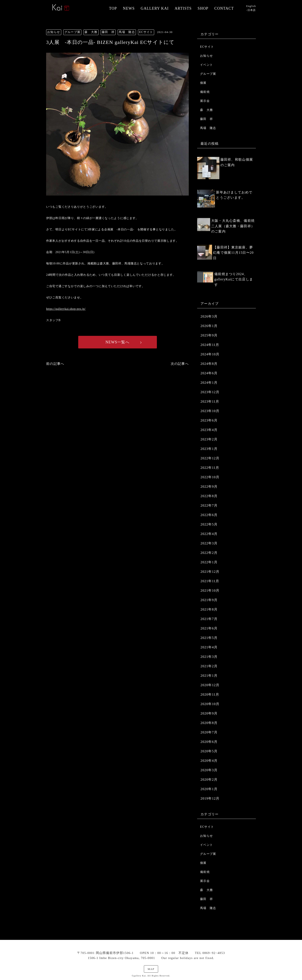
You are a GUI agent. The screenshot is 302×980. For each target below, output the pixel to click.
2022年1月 (209, 562)
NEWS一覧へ (117, 342)
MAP (151, 969)
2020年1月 (209, 789)
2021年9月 (209, 600)
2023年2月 (209, 439)
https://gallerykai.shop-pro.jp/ (66, 309)
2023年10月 (210, 411)
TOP (113, 8)
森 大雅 (206, 110)
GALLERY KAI (155, 8)
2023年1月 (209, 449)
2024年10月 (210, 354)
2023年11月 (210, 401)
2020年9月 (209, 713)
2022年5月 (209, 524)
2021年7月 (209, 619)
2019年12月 (210, 798)
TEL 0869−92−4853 (210, 953)
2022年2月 (209, 553)
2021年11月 (210, 581)
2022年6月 (209, 515)
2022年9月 (209, 487)
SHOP (203, 8)
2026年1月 (209, 326)
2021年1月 (209, 676)
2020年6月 (209, 742)
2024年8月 (209, 364)
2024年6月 (209, 373)
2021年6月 (209, 628)
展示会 (205, 101)
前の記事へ (55, 364)
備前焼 (205, 92)
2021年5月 (209, 638)
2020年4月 (209, 761)
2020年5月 (209, 751)
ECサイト (207, 47)
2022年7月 (209, 505)
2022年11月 (210, 468)
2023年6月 (209, 420)
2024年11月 (210, 345)
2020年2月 (209, 780)
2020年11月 (210, 694)
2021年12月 (210, 572)
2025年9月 (209, 335)
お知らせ (206, 56)
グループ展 (208, 74)
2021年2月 (209, 666)
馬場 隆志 (208, 128)
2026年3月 (209, 316)
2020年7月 (209, 732)
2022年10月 (210, 477)
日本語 (252, 10)
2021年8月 (209, 609)
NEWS (129, 8)
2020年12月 (210, 685)
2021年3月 (209, 657)
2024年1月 (209, 383)
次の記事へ (180, 364)
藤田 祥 (206, 119)
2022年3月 (209, 543)
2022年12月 (210, 458)
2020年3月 (209, 770)
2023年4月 (209, 430)
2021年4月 (209, 647)
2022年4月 (209, 534)
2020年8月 (209, 723)
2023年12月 (210, 392)
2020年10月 (210, 704)
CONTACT (224, 8)
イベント (206, 65)
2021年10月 (210, 590)
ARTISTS (183, 8)
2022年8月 (209, 496)
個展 (203, 83)
